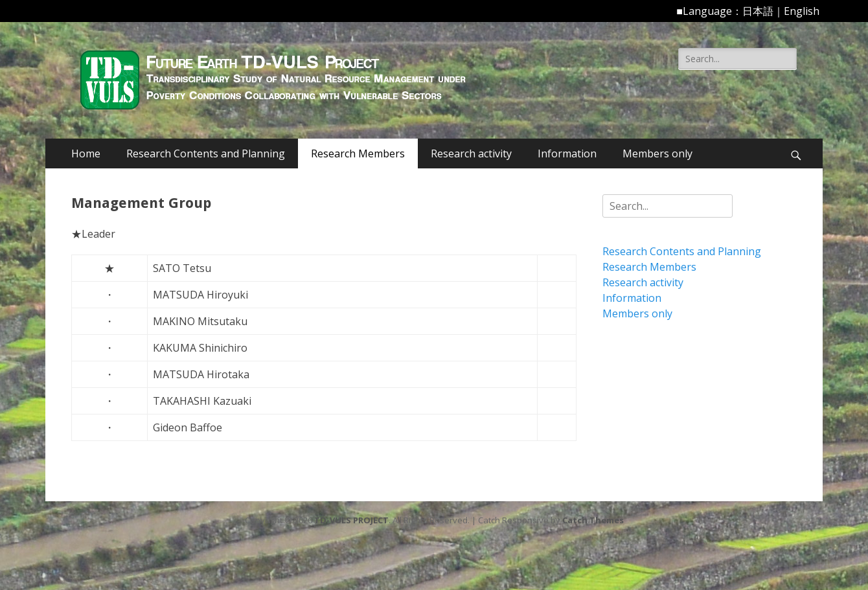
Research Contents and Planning (206, 153)
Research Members (358, 153)
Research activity (471, 153)
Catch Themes (593, 520)
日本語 (758, 11)
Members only (657, 153)
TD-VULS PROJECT (351, 520)
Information (567, 153)
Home (86, 153)
